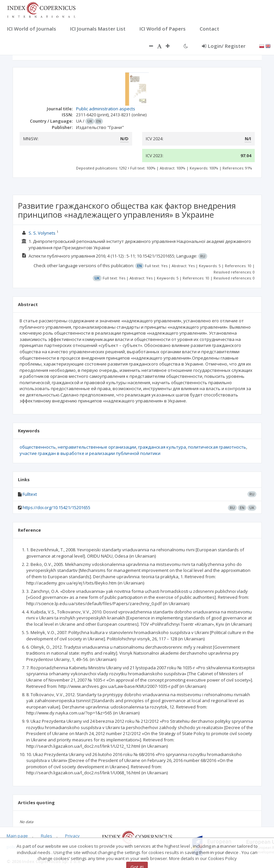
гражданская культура (162, 447)
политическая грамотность (217, 447)
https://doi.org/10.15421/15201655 (56, 507)
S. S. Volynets (42, 233)
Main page (17, 836)
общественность (38, 447)
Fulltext (30, 494)
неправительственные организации (97, 447)
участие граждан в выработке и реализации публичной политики (90, 453)
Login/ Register (224, 46)
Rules (46, 836)
